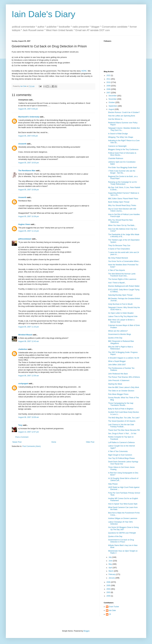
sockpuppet (23, 384)
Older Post (90, 442)
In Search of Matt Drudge (118, 134)
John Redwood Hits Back (118, 374)
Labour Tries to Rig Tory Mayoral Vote (123, 316)
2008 (109, 89)
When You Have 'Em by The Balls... (122, 225)
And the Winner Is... (116, 119)
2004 (109, 589)
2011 (109, 79)
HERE (84, 71)
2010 (109, 82)
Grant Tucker (114, 607)
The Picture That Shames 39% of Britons (124, 377)
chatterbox (23, 349)
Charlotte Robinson (116, 158)
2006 (109, 582)
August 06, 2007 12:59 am (29, 376)
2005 (109, 586)
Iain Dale (112, 610)
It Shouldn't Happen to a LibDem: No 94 (124, 358)
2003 (109, 592)
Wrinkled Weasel (25, 335)
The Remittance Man (27, 171)
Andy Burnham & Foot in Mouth (120, 304)
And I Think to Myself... (117, 283)
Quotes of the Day (115, 338)
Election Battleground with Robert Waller (124, 286)
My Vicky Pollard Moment (118, 258)
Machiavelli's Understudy (29, 117)
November (113, 99)
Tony (20, 425)
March (111, 571)
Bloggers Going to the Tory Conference (123, 149)
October (112, 102)
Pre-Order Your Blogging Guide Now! (123, 168)
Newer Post (17, 442)
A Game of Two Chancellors (119, 249)
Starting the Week (115, 384)
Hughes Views (24, 224)
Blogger (86, 631)
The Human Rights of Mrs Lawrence (122, 279)
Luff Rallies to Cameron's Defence (121, 442)
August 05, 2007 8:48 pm (28, 109)
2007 (109, 93)
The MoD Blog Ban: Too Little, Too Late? (124, 418)
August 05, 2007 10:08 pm (29, 190)
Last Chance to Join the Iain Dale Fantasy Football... (121, 426)
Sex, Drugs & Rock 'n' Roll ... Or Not (122, 434)
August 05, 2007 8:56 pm (28, 136)
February (112, 574)
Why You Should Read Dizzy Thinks (122, 205)
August (112, 109)
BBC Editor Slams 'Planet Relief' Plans (123, 199)
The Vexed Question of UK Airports (122, 421)
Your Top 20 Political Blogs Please (121, 458)
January (112, 578)
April (111, 568)
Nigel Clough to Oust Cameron (120, 455)
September (113, 106)
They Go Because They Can (119, 245)
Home (54, 442)
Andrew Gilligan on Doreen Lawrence (123, 518)
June (111, 561)
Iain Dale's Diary (43, 14)
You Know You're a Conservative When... (124, 261)
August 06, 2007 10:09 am (29, 417)
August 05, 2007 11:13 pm (29, 231)
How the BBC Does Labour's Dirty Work (124, 387)
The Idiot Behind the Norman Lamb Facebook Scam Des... (122, 275)
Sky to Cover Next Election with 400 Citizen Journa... (122, 210)
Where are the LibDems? (118, 331)
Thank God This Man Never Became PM (124, 430)
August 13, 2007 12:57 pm (29, 432)
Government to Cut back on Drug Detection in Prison (121, 541)
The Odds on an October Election (121, 391)
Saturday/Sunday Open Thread (120, 295)
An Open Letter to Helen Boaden (121, 313)
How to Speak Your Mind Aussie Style (123, 504)
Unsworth (22, 144)
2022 (109, 75)
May (110, 564)
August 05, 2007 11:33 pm (29, 327)
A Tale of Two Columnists (118, 451)
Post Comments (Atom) (31, 446)
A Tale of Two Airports (117, 270)
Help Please (113, 484)
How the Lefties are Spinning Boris (122, 116)
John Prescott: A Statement (119, 380)
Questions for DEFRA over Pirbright (122, 533)
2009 (109, 86)
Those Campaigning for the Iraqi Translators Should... (121, 404)
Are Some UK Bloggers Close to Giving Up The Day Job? (123, 528)
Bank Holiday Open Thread (119, 202)
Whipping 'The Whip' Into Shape (121, 137)
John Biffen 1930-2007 (117, 365)
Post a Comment (22, 437)
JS (110, 614)
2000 (109, 596)
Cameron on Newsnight (117, 146)
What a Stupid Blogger (117, 361)
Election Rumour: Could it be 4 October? (124, 112)
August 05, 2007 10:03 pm (29, 163)
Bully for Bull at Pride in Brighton (121, 409)
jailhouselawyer (25, 239)
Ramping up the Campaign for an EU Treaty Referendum (123, 183)
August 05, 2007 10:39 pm (29, 216)
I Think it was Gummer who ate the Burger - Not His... (122, 172)
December (113, 96)
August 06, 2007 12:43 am (29, 341)
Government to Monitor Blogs (120, 334)
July (110, 557)
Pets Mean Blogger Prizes (118, 394)
